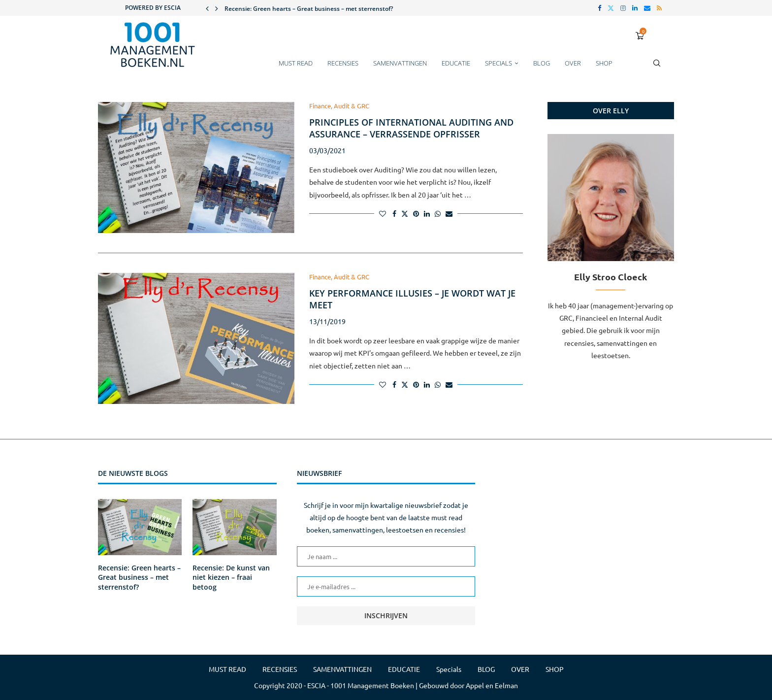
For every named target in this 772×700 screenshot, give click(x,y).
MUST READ (296, 63)
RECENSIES (343, 63)
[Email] (647, 8)
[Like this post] (383, 213)
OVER (573, 63)
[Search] (657, 68)
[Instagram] (623, 8)
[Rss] (659, 8)
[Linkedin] (635, 8)
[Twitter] (611, 8)
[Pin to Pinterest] (416, 213)
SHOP (604, 63)
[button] (207, 8)
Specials (499, 63)
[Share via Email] (449, 213)
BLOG (542, 63)
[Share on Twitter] (405, 213)
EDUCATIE (456, 63)
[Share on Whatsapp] (438, 213)
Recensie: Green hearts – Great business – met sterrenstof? (309, 9)
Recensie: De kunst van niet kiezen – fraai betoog (231, 577)
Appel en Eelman (492, 685)
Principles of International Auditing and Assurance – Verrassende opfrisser (411, 128)
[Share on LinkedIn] (427, 213)
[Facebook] (599, 8)
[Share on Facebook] (394, 213)
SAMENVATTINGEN (400, 63)
